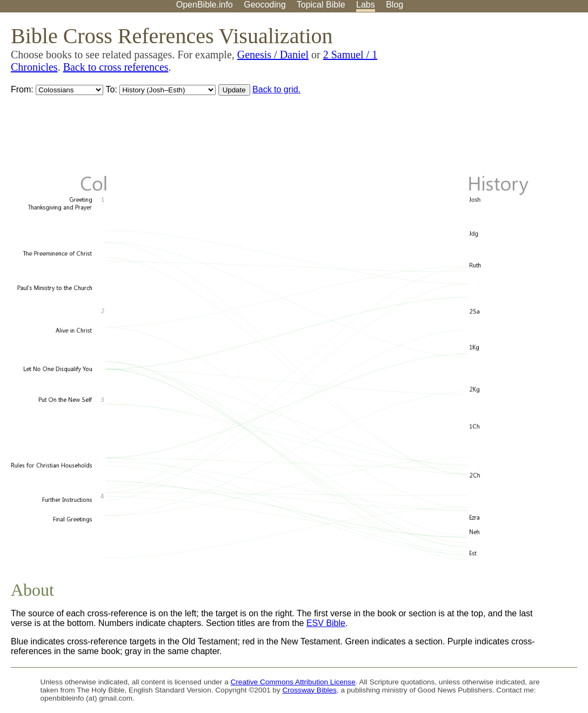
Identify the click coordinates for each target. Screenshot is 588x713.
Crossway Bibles (309, 690)
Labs (366, 5)
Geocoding (265, 5)
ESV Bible (326, 623)
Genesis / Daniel (273, 55)
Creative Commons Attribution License (293, 682)
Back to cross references (116, 67)
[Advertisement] (479, 97)
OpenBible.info (205, 5)
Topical (321, 5)
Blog (395, 5)
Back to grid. (276, 89)
